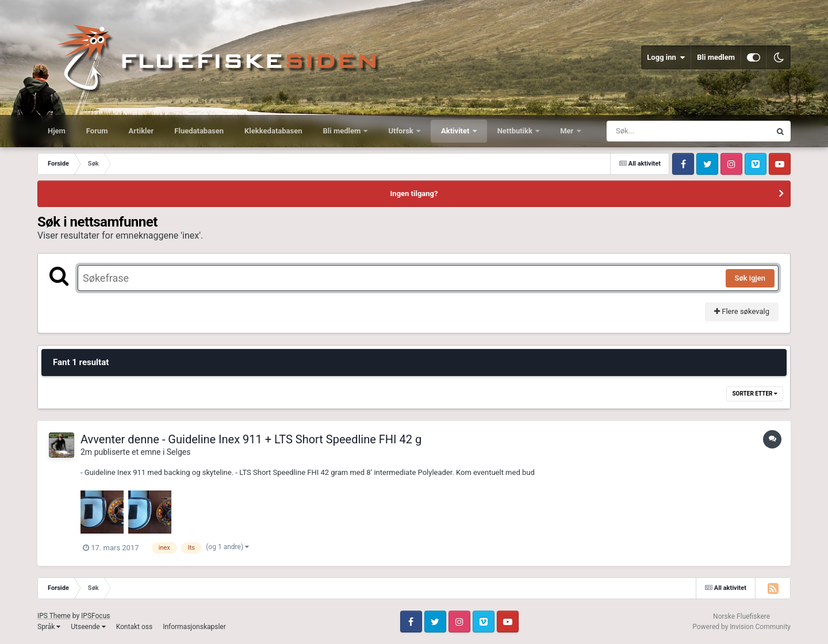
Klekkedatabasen (273, 131)
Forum (97, 131)
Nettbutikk (516, 131)
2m (86, 452)
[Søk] (661, 131)
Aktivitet (456, 131)
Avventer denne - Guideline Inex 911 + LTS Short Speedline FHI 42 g (251, 439)
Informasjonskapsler (194, 627)
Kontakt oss (135, 627)
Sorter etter (755, 394)
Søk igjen (750, 278)
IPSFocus (95, 616)
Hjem (57, 131)
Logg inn (666, 57)
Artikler (141, 131)
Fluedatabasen (199, 131)
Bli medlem (716, 57)
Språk (49, 627)
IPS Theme (54, 616)
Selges (179, 452)
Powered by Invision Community (741, 627)
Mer (568, 131)
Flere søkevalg (742, 311)
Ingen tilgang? (414, 193)
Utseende (88, 627)
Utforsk (402, 131)
